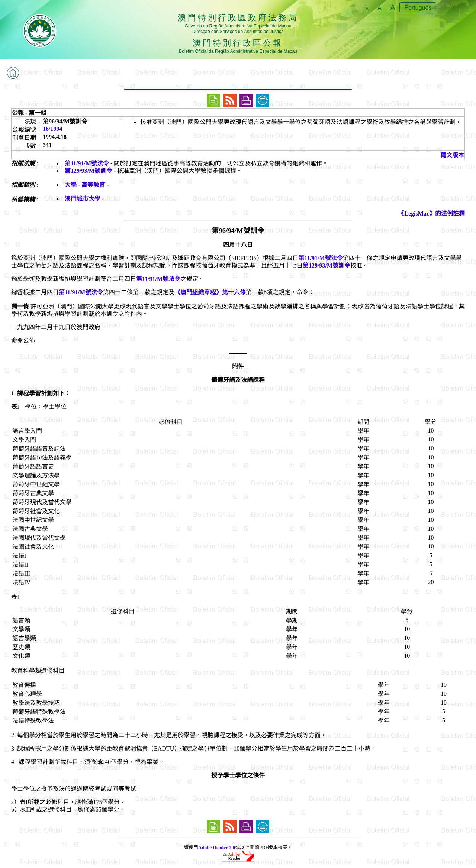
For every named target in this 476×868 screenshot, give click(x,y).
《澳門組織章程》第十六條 (210, 292)
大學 (71, 185)
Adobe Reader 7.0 (217, 847)
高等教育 (93, 185)
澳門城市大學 (83, 199)
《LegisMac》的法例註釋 (432, 213)
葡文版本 (452, 155)
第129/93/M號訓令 (89, 171)
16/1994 (52, 129)
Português (418, 8)
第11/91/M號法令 (87, 163)
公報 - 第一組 (29, 113)
